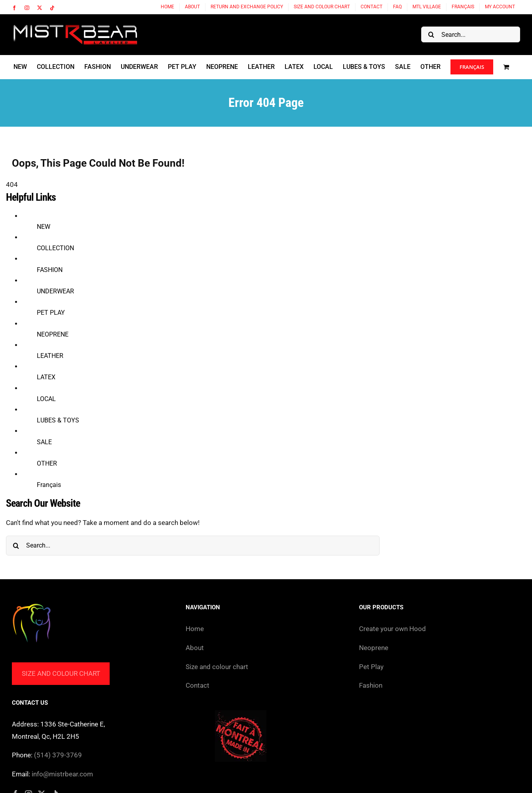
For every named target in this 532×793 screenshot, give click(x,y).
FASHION (50, 270)
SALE (44, 442)
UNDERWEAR (55, 291)
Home (195, 629)
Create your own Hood (392, 629)
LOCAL (46, 399)
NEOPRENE (53, 334)
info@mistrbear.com (62, 774)
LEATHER (50, 356)
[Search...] (471, 34)
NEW (44, 227)
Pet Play (371, 667)
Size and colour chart (61, 673)
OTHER (47, 463)
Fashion (371, 685)
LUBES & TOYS (58, 420)
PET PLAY (51, 313)
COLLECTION (55, 248)
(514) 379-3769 (58, 755)
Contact (198, 685)
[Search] (431, 34)
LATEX (46, 377)
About (195, 648)
